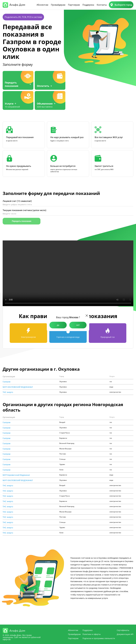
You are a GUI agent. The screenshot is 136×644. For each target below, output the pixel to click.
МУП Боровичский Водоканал (16, 475)
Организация (9, 377)
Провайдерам (58, 5)
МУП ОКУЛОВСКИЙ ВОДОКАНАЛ (18, 387)
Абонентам (42, 5)
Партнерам (74, 5)
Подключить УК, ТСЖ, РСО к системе (23, 17)
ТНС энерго (8, 392)
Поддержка (88, 5)
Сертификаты (123, 630)
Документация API (125, 634)
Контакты (102, 5)
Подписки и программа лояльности (99, 638)
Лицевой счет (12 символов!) (17, 201)
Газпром (6, 382)
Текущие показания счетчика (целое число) (24, 210)
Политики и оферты (92, 634)
